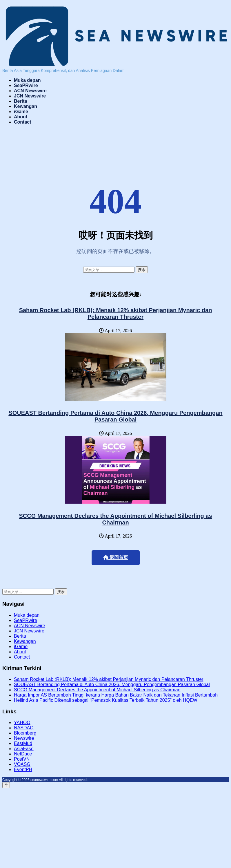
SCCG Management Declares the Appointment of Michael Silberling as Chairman (115, 519)
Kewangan (26, 106)
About (21, 117)
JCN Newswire (30, 96)
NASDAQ (24, 728)
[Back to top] (6, 785)
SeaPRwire (26, 85)
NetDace (23, 754)
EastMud (23, 743)
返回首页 (116, 557)
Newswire (24, 738)
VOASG (22, 764)
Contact (23, 122)
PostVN (22, 759)
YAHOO (22, 723)
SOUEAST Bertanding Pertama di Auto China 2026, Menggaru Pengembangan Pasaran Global (115, 416)
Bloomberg (25, 733)
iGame (21, 112)
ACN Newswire (30, 91)
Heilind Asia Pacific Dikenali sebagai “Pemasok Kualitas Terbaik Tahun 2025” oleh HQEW (106, 700)
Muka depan (27, 80)
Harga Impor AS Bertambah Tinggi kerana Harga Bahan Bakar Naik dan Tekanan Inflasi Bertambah (116, 695)
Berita (20, 101)
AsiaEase (24, 749)
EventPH (23, 770)
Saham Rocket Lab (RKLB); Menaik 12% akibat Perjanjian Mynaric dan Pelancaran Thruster (116, 313)
